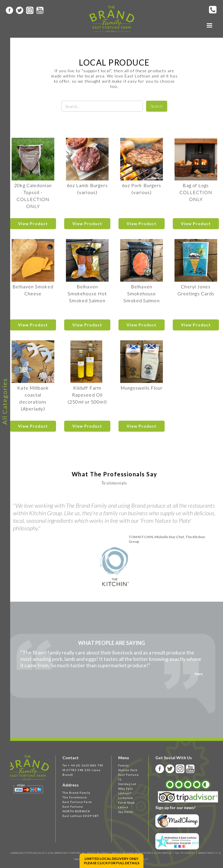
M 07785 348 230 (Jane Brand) (81, 772)
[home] (112, 19)
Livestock (126, 798)
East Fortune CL (128, 777)
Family (124, 765)
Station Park (128, 770)
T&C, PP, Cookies (185, 853)
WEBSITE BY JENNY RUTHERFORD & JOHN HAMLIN (142, 853)
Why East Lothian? (126, 791)
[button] (209, 26)
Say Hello (126, 812)
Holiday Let (127, 784)
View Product (33, 224)
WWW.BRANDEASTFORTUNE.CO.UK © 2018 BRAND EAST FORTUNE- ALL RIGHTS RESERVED (56, 853)
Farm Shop (126, 802)
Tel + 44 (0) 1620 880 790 (83, 765)
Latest (123, 807)
